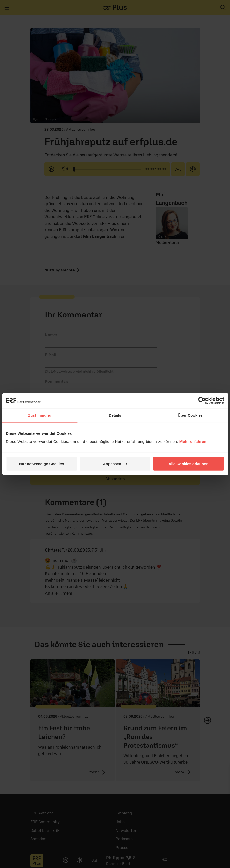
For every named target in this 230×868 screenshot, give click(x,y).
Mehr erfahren (193, 441)
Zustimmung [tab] (40, 415)
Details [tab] (115, 415)
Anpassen (115, 463)
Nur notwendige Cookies (42, 463)
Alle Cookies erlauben (189, 463)
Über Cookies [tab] (190, 415)
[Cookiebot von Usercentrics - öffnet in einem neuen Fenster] (202, 401)
